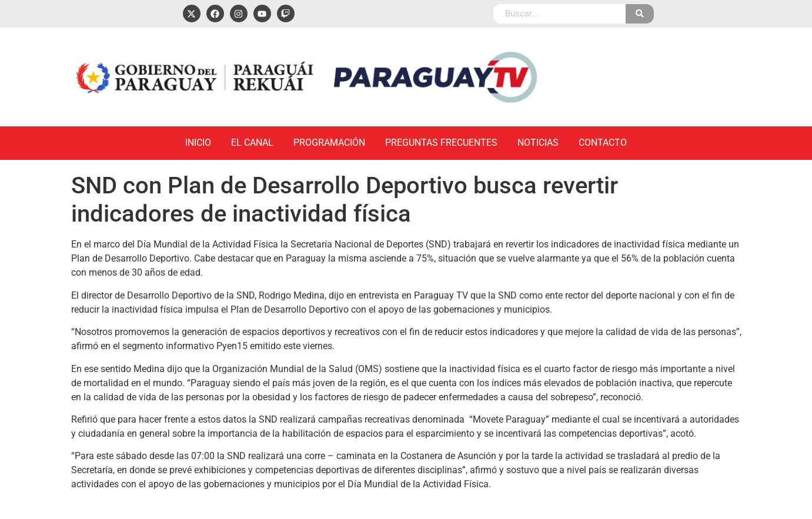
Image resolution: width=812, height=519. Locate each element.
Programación (329, 143)
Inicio (198, 143)
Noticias (538, 143)
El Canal (252, 143)
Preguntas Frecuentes (441, 143)
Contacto (603, 143)
